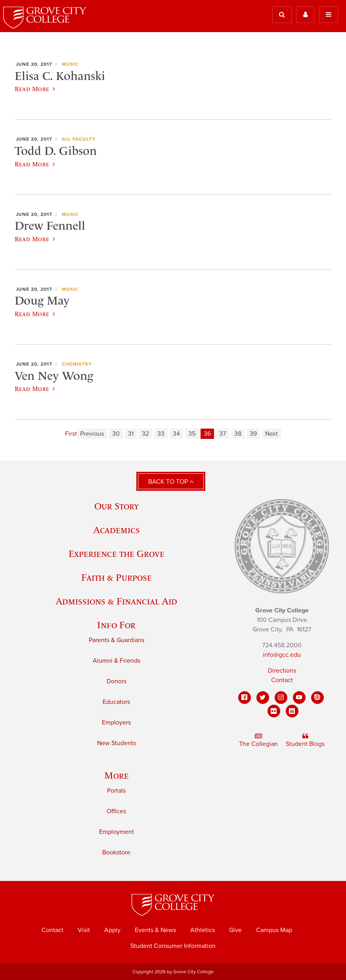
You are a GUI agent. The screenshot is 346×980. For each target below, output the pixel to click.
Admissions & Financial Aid (116, 601)
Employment (117, 832)
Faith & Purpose (117, 577)
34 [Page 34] (176, 434)
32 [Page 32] (145, 434)
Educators (116, 702)
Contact (282, 680)
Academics (117, 530)
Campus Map (274, 930)
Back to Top (171, 482)
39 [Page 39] (253, 434)
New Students (117, 743)
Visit (84, 930)
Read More (35, 89)
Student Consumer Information (173, 946)
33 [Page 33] (161, 434)
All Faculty (79, 139)
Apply (112, 930)
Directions (282, 671)
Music (70, 64)
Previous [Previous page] (92, 434)
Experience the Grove (117, 554)
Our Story (117, 506)
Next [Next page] (271, 434)
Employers (116, 723)
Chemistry (77, 364)
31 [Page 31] (131, 434)
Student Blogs (305, 740)
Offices (116, 811)
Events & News (155, 930)
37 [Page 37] (223, 434)
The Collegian (258, 740)
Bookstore (116, 852)
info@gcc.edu (282, 655)
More (117, 775)
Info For (116, 625)
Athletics (203, 930)
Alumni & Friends (117, 661)
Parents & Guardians (117, 640)
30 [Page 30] (116, 434)
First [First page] (71, 434)
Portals (116, 791)
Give (235, 930)
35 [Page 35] (192, 434)
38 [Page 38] (238, 434)
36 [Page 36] (207, 434)
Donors (117, 681)
